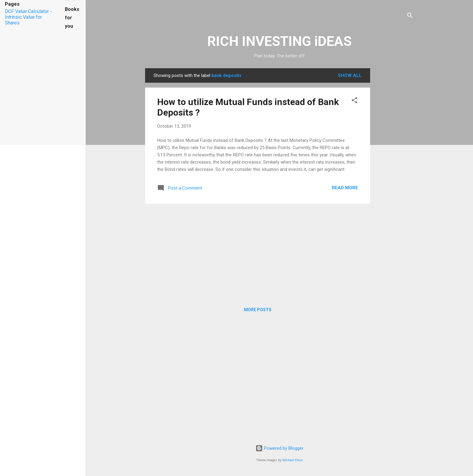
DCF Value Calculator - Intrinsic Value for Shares (28, 17)
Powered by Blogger (279, 448)
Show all (350, 75)
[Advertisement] (394, 159)
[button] (354, 101)
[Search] (410, 16)
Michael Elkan (293, 460)
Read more (345, 188)
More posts (258, 310)
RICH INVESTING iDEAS (279, 41)
